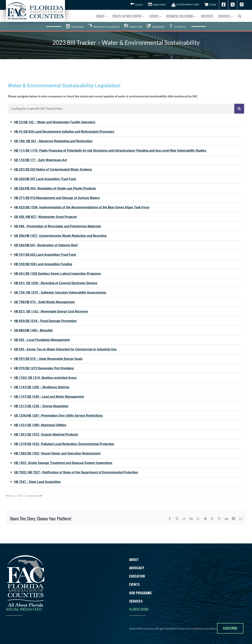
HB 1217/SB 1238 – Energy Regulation (41, 406)
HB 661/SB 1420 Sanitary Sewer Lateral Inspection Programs (57, 274)
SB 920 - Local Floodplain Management (42, 340)
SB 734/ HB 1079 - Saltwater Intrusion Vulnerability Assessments (60, 293)
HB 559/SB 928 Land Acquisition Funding (43, 264)
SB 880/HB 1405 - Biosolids (33, 330)
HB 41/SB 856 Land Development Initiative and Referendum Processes (64, 132)
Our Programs (140, 593)
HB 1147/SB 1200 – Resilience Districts (42, 387)
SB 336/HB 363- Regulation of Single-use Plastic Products (55, 188)
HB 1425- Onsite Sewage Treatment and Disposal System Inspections (63, 463)
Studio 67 (178, 27)
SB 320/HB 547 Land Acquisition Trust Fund (45, 179)
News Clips (133, 27)
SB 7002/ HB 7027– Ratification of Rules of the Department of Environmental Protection (76, 472)
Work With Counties (104, 27)
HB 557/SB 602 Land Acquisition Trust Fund (45, 255)
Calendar (75, 27)
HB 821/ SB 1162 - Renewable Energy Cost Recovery (51, 311)
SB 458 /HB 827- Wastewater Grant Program (45, 217)
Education (137, 576)
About (134, 559)
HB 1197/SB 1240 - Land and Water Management (49, 397)
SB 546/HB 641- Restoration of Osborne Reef (46, 245)
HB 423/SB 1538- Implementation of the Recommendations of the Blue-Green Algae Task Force (82, 207)
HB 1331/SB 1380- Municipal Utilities (40, 425)
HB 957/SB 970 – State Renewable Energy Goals (48, 359)
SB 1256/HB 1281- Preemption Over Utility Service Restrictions (58, 416)
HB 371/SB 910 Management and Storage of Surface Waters (57, 198)
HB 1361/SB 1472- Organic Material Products (46, 434)
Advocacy (137, 568)
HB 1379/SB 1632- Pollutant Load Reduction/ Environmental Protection (64, 444)
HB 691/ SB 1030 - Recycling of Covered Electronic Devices (56, 283)
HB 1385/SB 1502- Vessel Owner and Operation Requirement (57, 453)
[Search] (239, 109)
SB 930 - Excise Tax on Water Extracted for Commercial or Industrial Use (65, 349)
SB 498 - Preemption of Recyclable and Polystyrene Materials (57, 226)
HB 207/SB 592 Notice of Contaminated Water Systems (53, 169)
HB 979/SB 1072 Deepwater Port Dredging (44, 368)
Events (134, 584)
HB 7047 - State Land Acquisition (37, 482)
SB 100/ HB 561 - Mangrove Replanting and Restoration (53, 141)
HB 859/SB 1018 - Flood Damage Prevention (45, 321)
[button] (240, 16)
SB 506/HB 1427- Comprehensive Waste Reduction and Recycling (60, 236)
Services (136, 601)
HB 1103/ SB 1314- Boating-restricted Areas (45, 378)
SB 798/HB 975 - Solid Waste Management (44, 302)
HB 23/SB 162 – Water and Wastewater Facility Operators (55, 122)
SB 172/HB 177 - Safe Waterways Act (40, 160)
